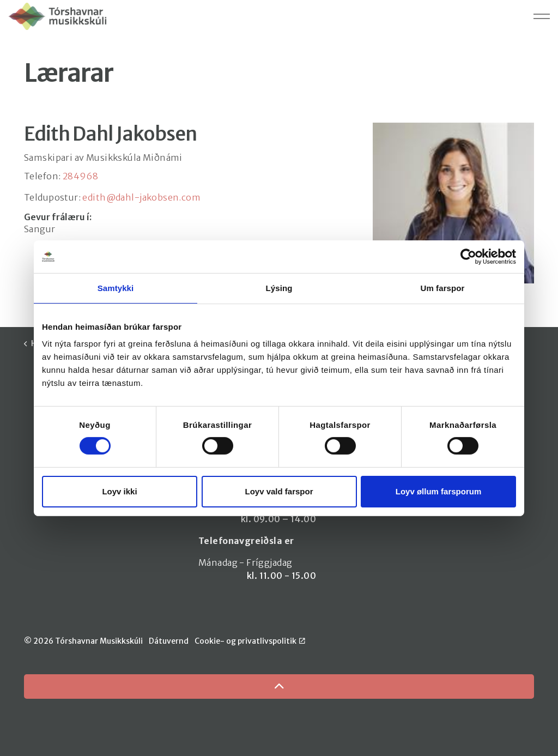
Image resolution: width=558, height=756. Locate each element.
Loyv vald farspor (279, 491)
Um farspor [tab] (442, 288)
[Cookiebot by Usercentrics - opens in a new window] (468, 256)
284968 (81, 176)
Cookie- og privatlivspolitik (250, 641)
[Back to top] (279, 687)
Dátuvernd (169, 641)
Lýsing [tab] (279, 288)
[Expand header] (542, 16)
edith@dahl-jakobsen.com (141, 197)
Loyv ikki (119, 491)
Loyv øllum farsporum (439, 491)
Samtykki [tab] (116, 288)
